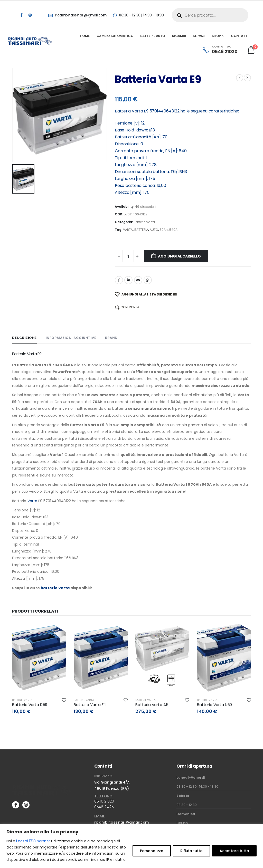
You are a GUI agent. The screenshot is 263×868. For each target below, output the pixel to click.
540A (173, 230)
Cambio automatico (115, 36)
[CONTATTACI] (220, 50)
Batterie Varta (144, 222)
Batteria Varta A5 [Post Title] (152, 705)
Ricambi (179, 36)
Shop (216, 36)
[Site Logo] (30, 41)
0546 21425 (104, 807)
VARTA (128, 230)
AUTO (154, 230)
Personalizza (152, 851)
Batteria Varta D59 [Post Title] (30, 705)
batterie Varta (55, 588)
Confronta (130, 307)
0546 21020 (104, 801)
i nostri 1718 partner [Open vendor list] (33, 841)
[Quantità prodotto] (128, 256)
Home (85, 36)
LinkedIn (128, 280)
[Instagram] (30, 15)
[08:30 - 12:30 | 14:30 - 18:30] (138, 15)
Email (138, 280)
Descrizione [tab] (24, 338)
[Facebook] (21, 15)
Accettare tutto (234, 851)
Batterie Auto (153, 36)
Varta (137, 111)
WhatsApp (148, 280)
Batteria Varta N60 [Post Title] (214, 705)
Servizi (199, 36)
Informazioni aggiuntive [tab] (71, 338)
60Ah (164, 230)
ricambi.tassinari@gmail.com (121, 822)
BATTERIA (141, 230)
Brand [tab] (111, 338)
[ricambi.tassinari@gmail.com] (77, 15)
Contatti (240, 36)
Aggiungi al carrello (179, 256)
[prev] (240, 78)
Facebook (119, 280)
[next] (247, 78)
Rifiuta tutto (191, 851)
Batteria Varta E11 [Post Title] (90, 705)
